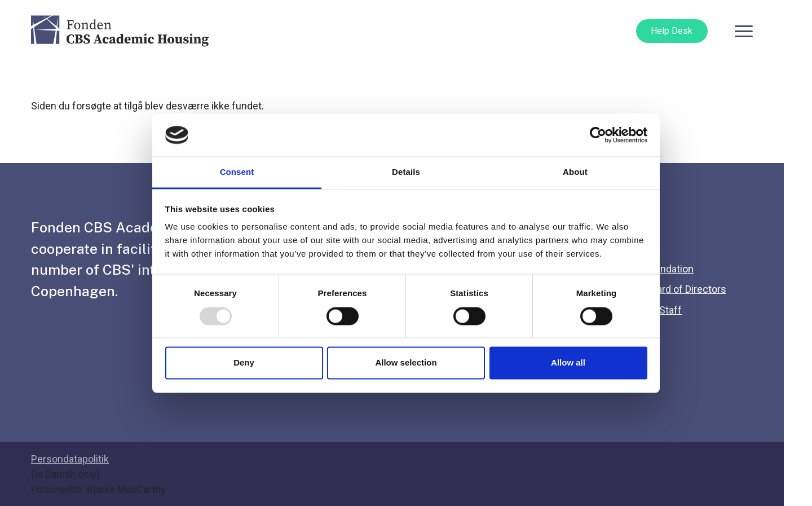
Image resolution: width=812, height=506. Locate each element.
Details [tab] (406, 172)
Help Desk (672, 31)
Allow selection (406, 363)
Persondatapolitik (70, 459)
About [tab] (575, 172)
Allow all (568, 363)
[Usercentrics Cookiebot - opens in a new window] (598, 135)
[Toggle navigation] (744, 31)
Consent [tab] (237, 172)
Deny (244, 363)
